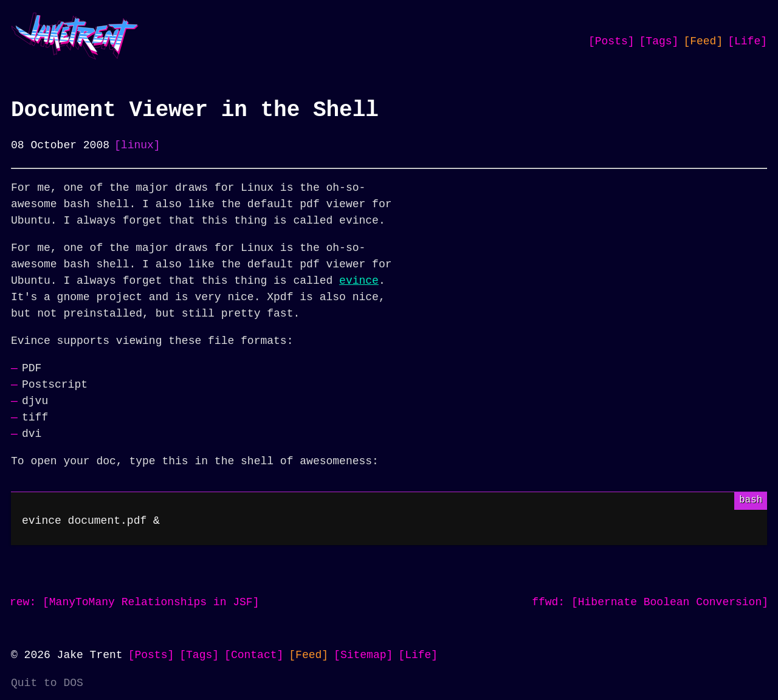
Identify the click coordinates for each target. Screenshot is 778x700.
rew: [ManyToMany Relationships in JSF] (134, 602)
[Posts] (611, 41)
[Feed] (703, 41)
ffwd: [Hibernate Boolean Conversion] (650, 602)
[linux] (137, 145)
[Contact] (254, 655)
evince (359, 281)
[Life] (747, 41)
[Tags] (659, 41)
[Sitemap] (363, 655)
